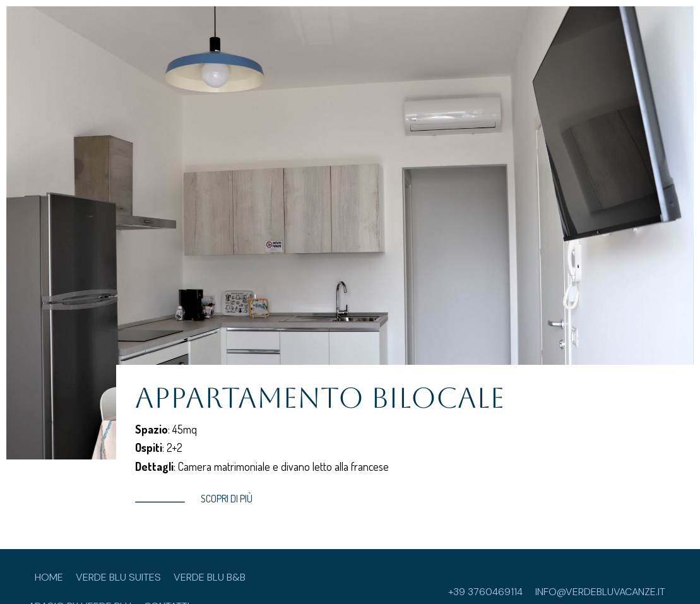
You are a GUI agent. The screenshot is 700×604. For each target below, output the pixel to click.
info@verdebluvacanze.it (600, 592)
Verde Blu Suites (118, 577)
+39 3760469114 (485, 592)
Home (49, 577)
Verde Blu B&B (210, 577)
